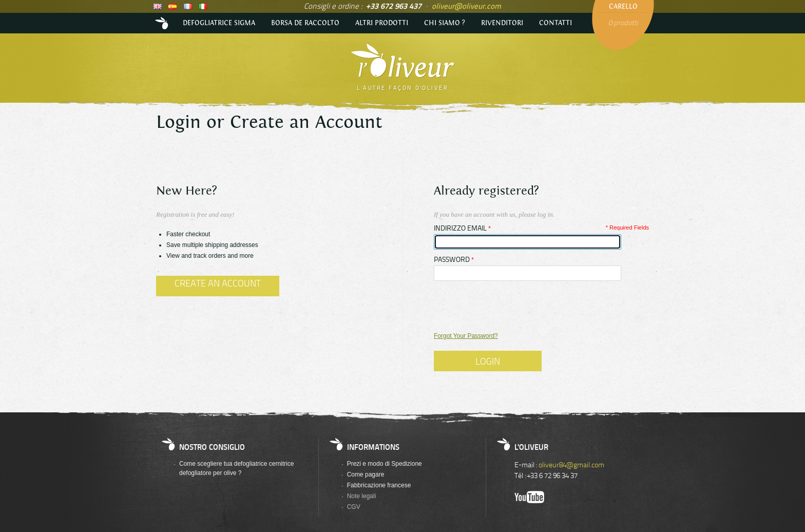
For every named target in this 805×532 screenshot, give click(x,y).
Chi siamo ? (445, 23)
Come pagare (366, 474)
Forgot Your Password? (466, 336)
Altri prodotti (382, 23)
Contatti (555, 23)
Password (452, 259)
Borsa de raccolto (305, 23)
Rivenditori (502, 23)
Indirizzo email (460, 228)
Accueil (163, 23)
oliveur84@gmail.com (571, 464)
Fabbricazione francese (379, 485)
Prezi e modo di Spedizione (385, 464)
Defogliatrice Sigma (219, 23)
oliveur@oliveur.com (466, 6)
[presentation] (512, 306)
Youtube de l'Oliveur (529, 497)
